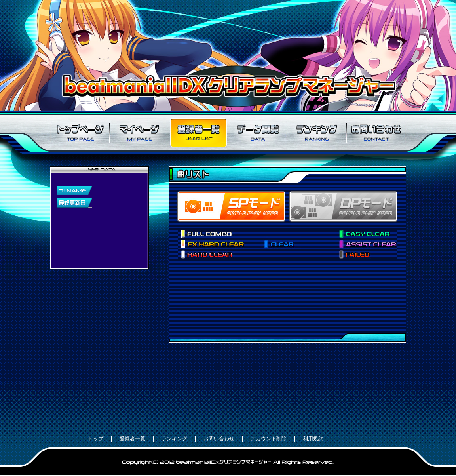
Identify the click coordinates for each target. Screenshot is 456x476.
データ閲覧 (258, 133)
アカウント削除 (269, 439)
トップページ (80, 133)
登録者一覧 (198, 133)
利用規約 (313, 439)
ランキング (317, 133)
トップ (96, 439)
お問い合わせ (376, 133)
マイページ (139, 133)
